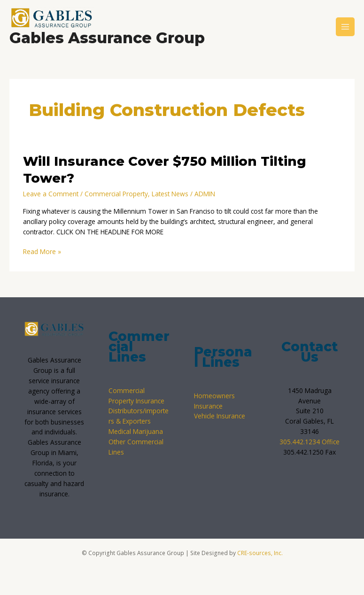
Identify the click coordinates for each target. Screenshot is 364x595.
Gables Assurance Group (107, 38)
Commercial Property (116, 194)
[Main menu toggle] (345, 27)
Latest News (170, 194)
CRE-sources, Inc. (260, 553)
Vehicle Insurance (220, 416)
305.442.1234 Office (310, 442)
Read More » (42, 251)
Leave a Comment (51, 194)
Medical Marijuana (136, 431)
